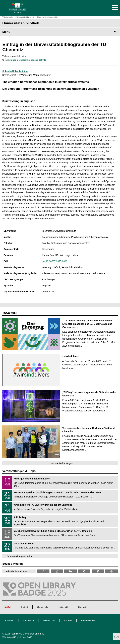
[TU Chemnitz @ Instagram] (57, 571)
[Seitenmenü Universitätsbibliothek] (60, 32)
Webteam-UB (9, 637)
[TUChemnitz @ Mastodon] (98, 571)
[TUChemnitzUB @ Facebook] (43, 571)
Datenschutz (49, 620)
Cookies (68, 620)
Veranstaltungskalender (20, 556)
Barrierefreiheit (88, 620)
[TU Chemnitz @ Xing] (84, 571)
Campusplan (43, 607)
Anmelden (9, 620)
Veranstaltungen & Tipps (19, 471)
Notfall (8, 607)
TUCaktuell (10, 313)
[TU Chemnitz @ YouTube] (111, 571)
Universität (64, 607)
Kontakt (24, 607)
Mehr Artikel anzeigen (62, 463)
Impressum (29, 620)
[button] (111, 8)
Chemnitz (82, 607)
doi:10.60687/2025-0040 (55, 261)
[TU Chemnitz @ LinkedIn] (70, 571)
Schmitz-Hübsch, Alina (15, 71)
